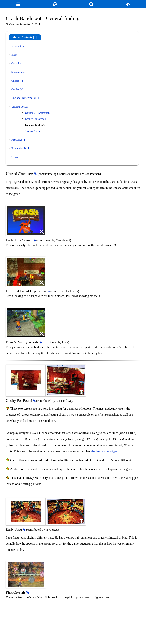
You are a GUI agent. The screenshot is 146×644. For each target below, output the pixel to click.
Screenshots (18, 72)
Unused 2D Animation (37, 113)
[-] (31, 107)
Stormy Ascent (33, 131)
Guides (15, 89)
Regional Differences (23, 98)
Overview (17, 63)
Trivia (15, 157)
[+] (21, 81)
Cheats (15, 81)
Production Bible (21, 148)
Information (18, 46)
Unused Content (20, 107)
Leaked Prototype (35, 119)
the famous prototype (104, 451)
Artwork (16, 140)
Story (14, 55)
